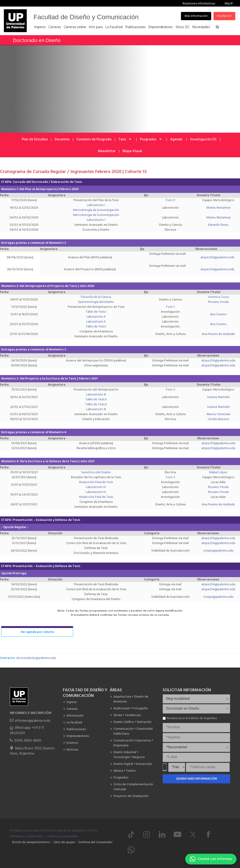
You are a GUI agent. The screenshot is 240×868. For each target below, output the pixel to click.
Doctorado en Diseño (37, 41)
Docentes (62, 139)
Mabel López (218, 472)
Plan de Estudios (35, 139)
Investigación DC (203, 139)
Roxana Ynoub (218, 302)
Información (75, 716)
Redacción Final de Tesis (96, 482)
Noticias (72, 750)
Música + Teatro (125, 771)
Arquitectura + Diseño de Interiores (131, 699)
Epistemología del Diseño (96, 302)
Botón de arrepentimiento (31, 842)
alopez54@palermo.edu (217, 257)
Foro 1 (171, 307)
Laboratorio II (96, 317)
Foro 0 (170, 200)
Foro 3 (171, 477)
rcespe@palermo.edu (218, 551)
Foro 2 (171, 390)
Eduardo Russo (218, 225)
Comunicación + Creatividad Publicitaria (133, 731)
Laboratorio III (96, 395)
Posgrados (151, 139)
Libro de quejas (64, 842)
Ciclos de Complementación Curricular (133, 787)
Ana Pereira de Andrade (218, 334)
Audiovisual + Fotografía (131, 708)
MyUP (229, 4)
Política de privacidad (63, 836)
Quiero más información (197, 779)
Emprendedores (78, 736)
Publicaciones (76, 729)
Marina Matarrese (218, 208)
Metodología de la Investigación (96, 210)
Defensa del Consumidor (96, 842)
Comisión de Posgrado (94, 139)
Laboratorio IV (96, 487)
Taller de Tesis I (96, 312)
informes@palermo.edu (33, 721)
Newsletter (107, 151)
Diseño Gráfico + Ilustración (132, 722)
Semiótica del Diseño (96, 472)
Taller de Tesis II (96, 400)
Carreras (72, 709)
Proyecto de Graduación (131, 796)
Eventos (72, 743)
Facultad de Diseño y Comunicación (86, 17)
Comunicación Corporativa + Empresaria (133, 743)
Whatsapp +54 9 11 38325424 (27, 731)
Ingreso (72, 702)
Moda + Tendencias (127, 715)
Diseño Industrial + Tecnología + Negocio (129, 755)
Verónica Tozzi (218, 297)
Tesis (125, 139)
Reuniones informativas (199, 4)
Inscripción (224, 16)
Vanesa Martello (218, 397)
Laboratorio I (96, 205)
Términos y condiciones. (26, 836)
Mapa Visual (132, 151)
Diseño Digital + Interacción (133, 764)
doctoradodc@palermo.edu (36, 658)
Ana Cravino (218, 314)
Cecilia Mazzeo (218, 419)
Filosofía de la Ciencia (96, 297)
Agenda (177, 139)
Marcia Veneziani (218, 414)
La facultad (74, 723)
